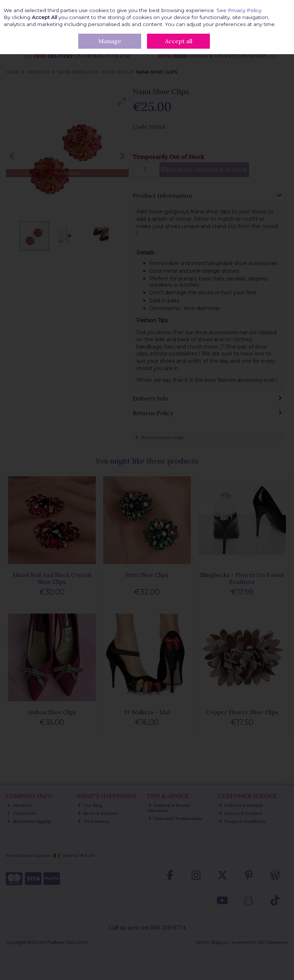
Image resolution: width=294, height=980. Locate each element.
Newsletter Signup (29, 821)
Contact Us (22, 813)
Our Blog (90, 805)
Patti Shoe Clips (147, 575)
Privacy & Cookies (241, 813)
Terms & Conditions (242, 821)
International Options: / (50, 855)
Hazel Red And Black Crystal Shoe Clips (52, 578)
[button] (122, 101)
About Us (20, 805)
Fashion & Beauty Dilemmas (169, 808)
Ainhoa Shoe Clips (52, 712)
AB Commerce (273, 942)
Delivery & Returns (241, 805)
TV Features (94, 821)
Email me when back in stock (204, 169)
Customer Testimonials (175, 818)
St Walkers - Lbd (147, 712)
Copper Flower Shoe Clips (242, 712)
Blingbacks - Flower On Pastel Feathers (242, 578)
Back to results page (162, 437)
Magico (219, 942)
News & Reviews (98, 813)
